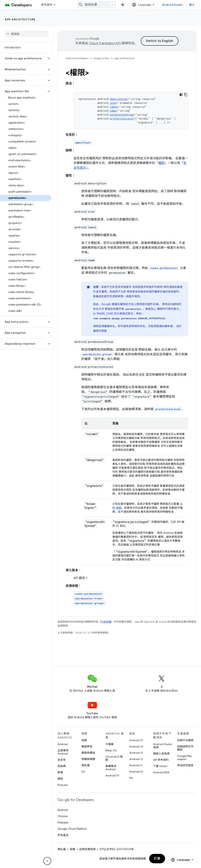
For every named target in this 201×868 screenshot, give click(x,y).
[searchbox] (26, 34)
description (119, 99)
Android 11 (136, 765)
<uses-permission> (164, 268)
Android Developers (77, 58)
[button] (23, 58)
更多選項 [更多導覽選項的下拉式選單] (47, 5)
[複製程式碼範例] (186, 95)
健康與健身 (88, 753)
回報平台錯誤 (185, 740)
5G (83, 772)
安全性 (62, 760)
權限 (161, 163)
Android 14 (136, 746)
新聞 (60, 772)
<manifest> (83, 143)
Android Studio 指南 (163, 746)
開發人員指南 (161, 754)
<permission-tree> (89, 598)
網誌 (60, 779)
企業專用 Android (63, 752)
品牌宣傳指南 (87, 849)
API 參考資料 (161, 760)
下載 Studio (160, 766)
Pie (131, 778)
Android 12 (136, 759)
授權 (72, 849)
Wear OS (111, 750)
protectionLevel (122, 118)
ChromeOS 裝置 (114, 758)
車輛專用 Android (111, 768)
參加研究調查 (185, 765)
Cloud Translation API (105, 43)
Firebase (63, 823)
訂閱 (157, 859)
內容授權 (106, 622)
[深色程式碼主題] (181, 95)
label (114, 107)
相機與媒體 (88, 759)
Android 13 (136, 753)
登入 (192, 5)
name (113, 111)
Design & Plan (101, 58)
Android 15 (136, 740)
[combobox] (96, 5)
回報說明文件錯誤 (185, 748)
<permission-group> (97, 354)
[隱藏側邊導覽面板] (47, 861)
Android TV (112, 775)
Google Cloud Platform (72, 829)
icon (113, 103)
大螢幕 (110, 744)
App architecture (20, 19)
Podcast (63, 785)
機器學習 (87, 746)
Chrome (63, 816)
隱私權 (86, 765)
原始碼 (62, 766)
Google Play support (185, 757)
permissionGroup (122, 115)
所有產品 (63, 835)
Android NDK (161, 772)
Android (63, 744)
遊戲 (84, 740)
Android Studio (173, 5)
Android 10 (136, 772)
